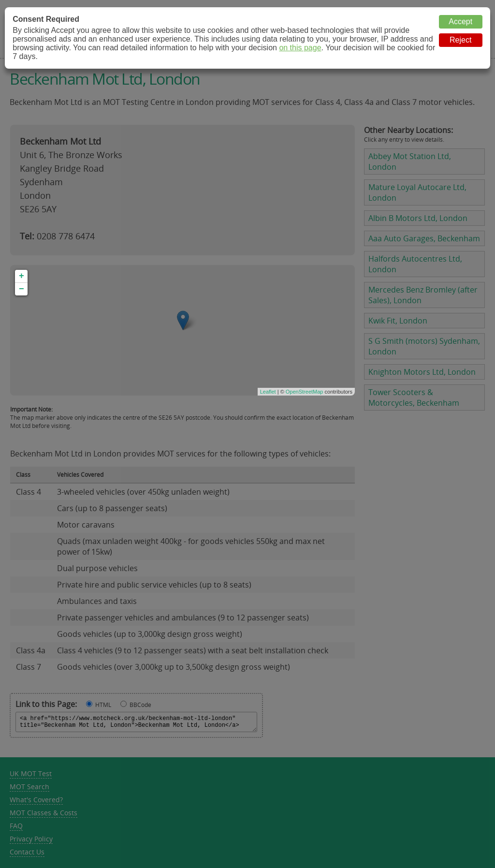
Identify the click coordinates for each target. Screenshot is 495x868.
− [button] (22, 289)
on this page (300, 48)
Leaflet (268, 392)
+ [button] (22, 276)
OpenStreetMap (305, 392)
